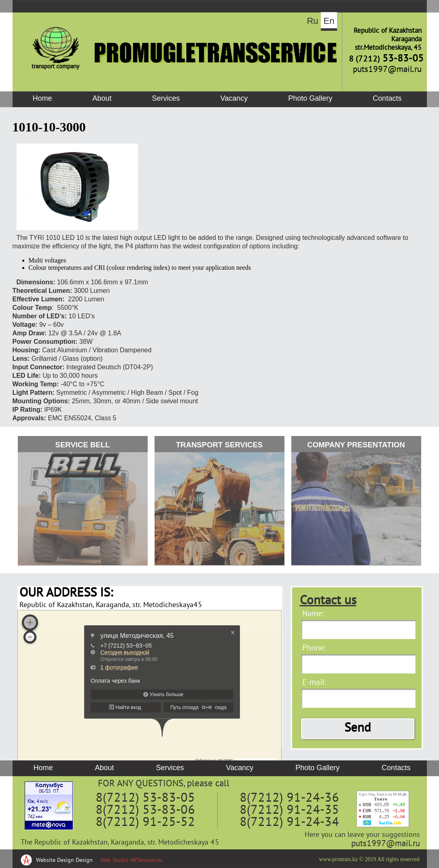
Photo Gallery (310, 98)
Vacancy (234, 98)
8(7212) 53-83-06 (145, 811)
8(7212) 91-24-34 (289, 823)
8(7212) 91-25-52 (145, 823)
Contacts (387, 98)
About (102, 98)
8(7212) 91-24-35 (289, 811)
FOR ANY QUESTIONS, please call (164, 784)
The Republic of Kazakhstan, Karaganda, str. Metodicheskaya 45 (120, 843)
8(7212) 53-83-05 (145, 798)
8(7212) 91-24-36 (289, 798)
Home (42, 98)
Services (166, 98)
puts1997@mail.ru (386, 844)
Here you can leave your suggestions (362, 835)
